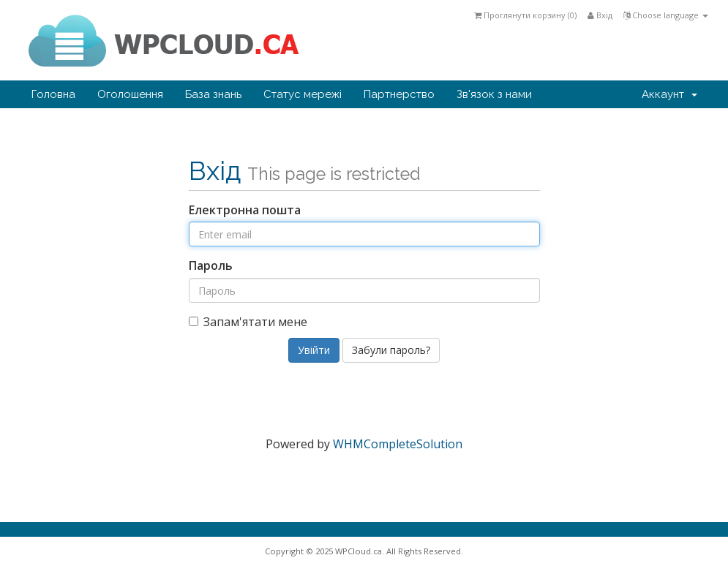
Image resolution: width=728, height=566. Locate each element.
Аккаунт (669, 94)
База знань (213, 94)
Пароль (211, 265)
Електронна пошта (245, 210)
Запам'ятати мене (248, 322)
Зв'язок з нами (494, 94)
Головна (53, 94)
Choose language (666, 15)
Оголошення (130, 94)
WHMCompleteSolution (398, 444)
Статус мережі (303, 94)
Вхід (600, 15)
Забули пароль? (391, 350)
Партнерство (399, 94)
